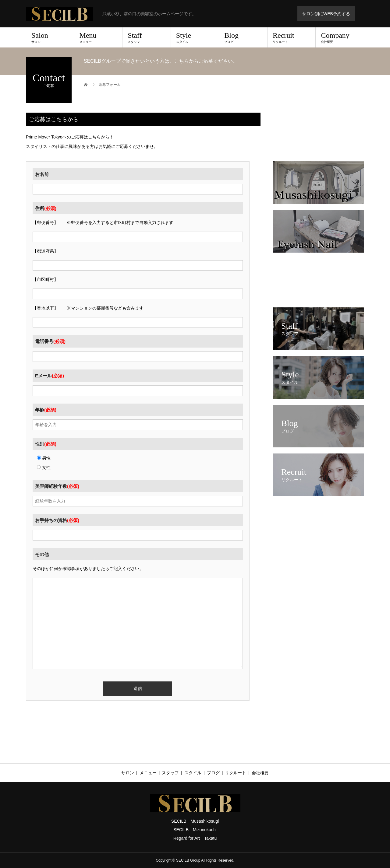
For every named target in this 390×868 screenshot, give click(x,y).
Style (195, 37)
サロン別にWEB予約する (326, 14)
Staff (147, 37)
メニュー (148, 773)
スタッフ (170, 773)
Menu (98, 37)
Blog (243, 37)
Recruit (292, 37)
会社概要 (260, 773)
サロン (128, 773)
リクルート (236, 773)
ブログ (213, 773)
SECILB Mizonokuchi (195, 830)
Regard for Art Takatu (195, 838)
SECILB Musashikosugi (195, 821)
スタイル (193, 773)
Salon (50, 37)
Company (340, 37)
